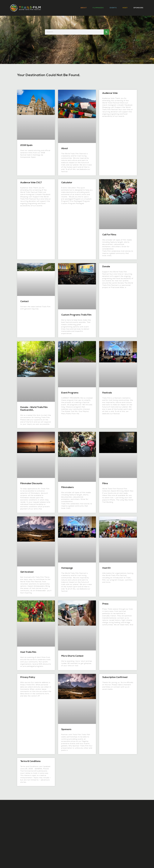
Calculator (67, 183)
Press (105, 604)
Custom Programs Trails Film (76, 315)
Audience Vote (110, 93)
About (84, 8)
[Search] (106, 32)
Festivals (107, 393)
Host (125, 8)
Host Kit (106, 568)
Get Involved (27, 572)
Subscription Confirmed (115, 677)
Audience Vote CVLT (31, 183)
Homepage (67, 568)
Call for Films (109, 235)
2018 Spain (26, 145)
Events (113, 8)
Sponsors (138, 8)
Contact (24, 302)
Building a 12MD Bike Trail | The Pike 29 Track (136, 61)
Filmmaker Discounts (31, 484)
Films (105, 484)
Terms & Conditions (30, 761)
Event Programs (70, 393)
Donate (106, 267)
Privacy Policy (28, 677)
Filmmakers (98, 8)
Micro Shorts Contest (72, 656)
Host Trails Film (28, 652)
